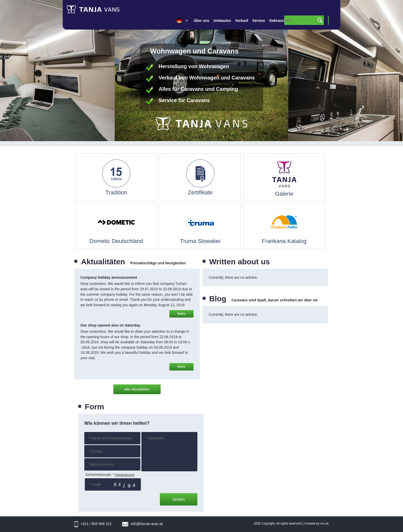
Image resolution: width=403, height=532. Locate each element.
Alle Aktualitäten (137, 389)
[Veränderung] (125, 475)
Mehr (181, 314)
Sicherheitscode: (100, 475)
